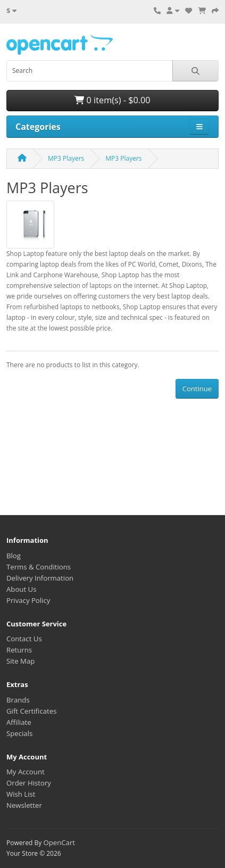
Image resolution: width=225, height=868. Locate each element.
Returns (19, 650)
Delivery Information (40, 578)
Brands (18, 700)
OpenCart (59, 842)
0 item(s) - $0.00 (112, 100)
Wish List (21, 794)
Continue (197, 388)
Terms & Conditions (39, 567)
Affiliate (19, 722)
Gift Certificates (31, 711)
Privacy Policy (28, 600)
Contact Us (24, 639)
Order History (29, 783)
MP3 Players (66, 158)
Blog (14, 556)
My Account (26, 772)
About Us (21, 589)
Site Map (20, 661)
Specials (19, 733)
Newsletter (24, 805)
